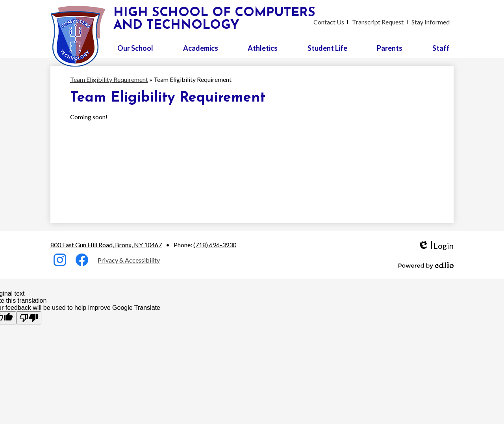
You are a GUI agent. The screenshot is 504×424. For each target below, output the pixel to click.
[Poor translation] (29, 318)
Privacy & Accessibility (129, 260)
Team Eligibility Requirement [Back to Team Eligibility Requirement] (109, 79)
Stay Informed (431, 22)
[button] (135, 48)
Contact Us (329, 22)
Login (436, 246)
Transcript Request (378, 22)
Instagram (60, 261)
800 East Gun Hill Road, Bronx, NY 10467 (106, 245)
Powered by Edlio (426, 265)
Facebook (82, 261)
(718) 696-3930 (215, 245)
